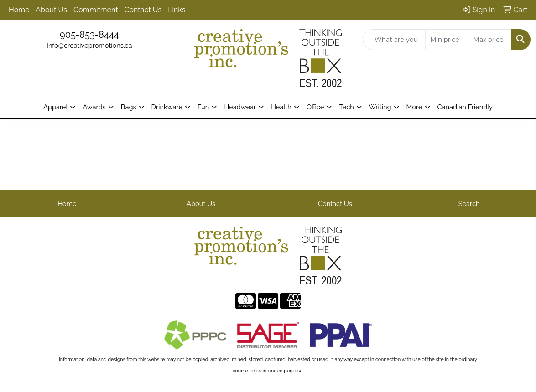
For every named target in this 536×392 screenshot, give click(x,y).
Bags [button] (129, 107)
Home (19, 10)
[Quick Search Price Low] (447, 40)
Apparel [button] (55, 107)
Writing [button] (380, 107)
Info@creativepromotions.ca (89, 45)
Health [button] (281, 107)
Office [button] (315, 107)
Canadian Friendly (465, 107)
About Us (51, 10)
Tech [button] (346, 107)
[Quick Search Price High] (490, 40)
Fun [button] (203, 107)
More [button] (414, 107)
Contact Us (143, 10)
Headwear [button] (240, 107)
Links (177, 10)
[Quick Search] (394, 40)
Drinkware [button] (167, 107)
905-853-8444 (89, 35)
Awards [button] (94, 107)
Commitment (96, 10)
